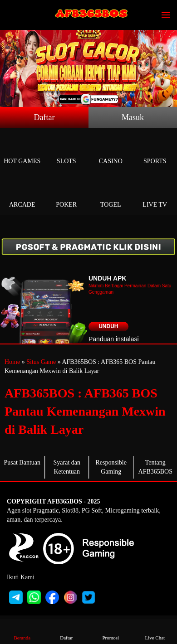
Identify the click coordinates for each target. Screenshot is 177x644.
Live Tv (155, 194)
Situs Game (41, 362)
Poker (67, 194)
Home (12, 362)
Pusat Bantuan (22, 462)
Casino (111, 151)
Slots (67, 151)
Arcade (22, 194)
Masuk (133, 117)
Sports (155, 151)
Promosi (111, 631)
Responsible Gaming (111, 467)
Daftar (44, 117)
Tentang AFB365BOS (155, 467)
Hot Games (22, 151)
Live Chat (155, 631)
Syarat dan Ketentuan (67, 467)
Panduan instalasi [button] (114, 339)
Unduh (108, 326)
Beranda (22, 631)
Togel (111, 194)
